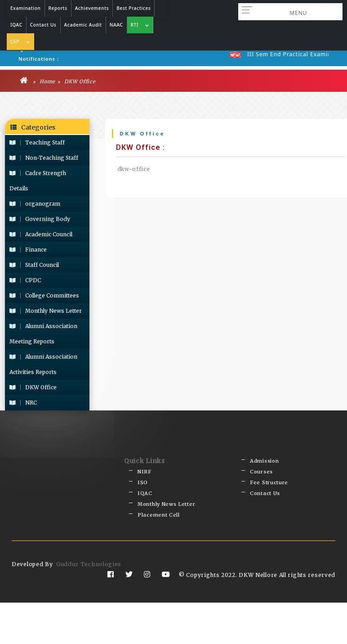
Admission (264, 459)
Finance (28, 249)
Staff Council (34, 264)
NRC (23, 402)
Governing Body (40, 218)
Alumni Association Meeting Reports (43, 333)
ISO (143, 480)
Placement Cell (159, 509)
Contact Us (265, 490)
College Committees (44, 295)
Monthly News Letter (46, 310)
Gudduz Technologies (89, 558)
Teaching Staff (37, 142)
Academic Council (41, 233)
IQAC (145, 490)
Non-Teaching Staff (44, 157)
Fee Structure (269, 480)
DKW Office (77, 81)
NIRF (145, 469)
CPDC (25, 279)
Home (44, 81)
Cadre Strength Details (38, 180)
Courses (261, 469)
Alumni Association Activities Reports (43, 363)
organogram (35, 203)
